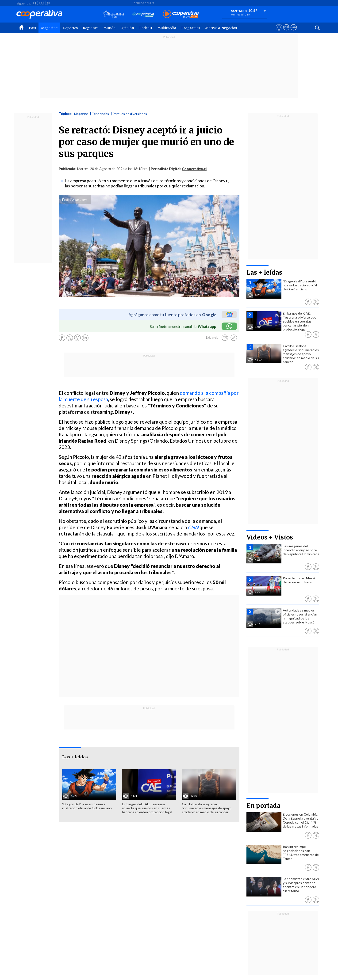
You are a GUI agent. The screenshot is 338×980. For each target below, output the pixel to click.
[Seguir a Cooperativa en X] (42, 3)
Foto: (66, 200)
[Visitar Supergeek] (294, 32)
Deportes (70, 28)
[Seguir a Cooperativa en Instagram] (47, 3)
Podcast (146, 28)
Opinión (127, 28)
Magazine (49, 28)
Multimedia (167, 28)
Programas (191, 28)
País (32, 28)
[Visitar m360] (286, 32)
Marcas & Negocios (221, 28)
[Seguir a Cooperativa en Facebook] (36, 3)
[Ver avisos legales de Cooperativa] (279, 32)
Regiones (91, 28)
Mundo (109, 28)
